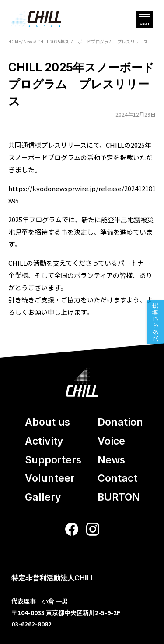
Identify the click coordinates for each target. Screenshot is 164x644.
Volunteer (50, 478)
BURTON (119, 497)
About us (47, 422)
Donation (120, 422)
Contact (117, 478)
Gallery (43, 497)
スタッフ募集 (155, 322)
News (111, 460)
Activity (44, 441)
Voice (111, 441)
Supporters (53, 460)
